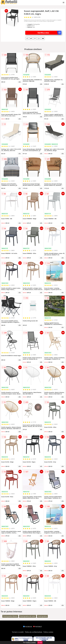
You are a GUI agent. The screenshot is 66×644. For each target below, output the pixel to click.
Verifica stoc (49, 33)
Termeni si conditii (18, 632)
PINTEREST (38, 627)
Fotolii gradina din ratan (28, 616)
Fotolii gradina (42, 616)
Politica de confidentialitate (34, 632)
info (20, 82)
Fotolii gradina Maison (10, 616)
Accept (40, 642)
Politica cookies (48, 632)
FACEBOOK (28, 627)
